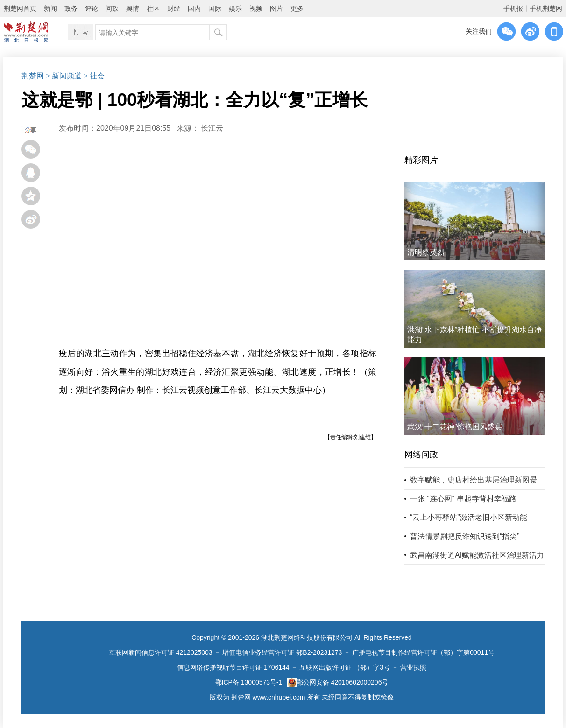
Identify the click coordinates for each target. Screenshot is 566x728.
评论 (92, 8)
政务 (71, 8)
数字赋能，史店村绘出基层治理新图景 (474, 480)
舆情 (133, 8)
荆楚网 (33, 76)
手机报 (513, 8)
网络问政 (421, 455)
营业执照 (413, 667)
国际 (215, 8)
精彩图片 (421, 160)
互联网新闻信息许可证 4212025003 (161, 652)
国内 (194, 8)
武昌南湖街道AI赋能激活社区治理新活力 (477, 555)
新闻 (50, 8)
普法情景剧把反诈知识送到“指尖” (465, 536)
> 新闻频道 (64, 76)
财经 (174, 8)
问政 (112, 8)
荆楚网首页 (20, 8)
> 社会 (94, 76)
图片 (276, 8)
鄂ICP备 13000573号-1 (249, 682)
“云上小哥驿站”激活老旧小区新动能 (469, 517)
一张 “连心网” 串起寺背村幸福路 (463, 499)
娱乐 (235, 8)
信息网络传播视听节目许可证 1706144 (233, 667)
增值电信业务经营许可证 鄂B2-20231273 (282, 652)
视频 (256, 8)
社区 (153, 8)
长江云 (212, 128)
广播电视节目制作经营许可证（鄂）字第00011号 (423, 652)
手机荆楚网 (546, 8)
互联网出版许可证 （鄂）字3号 (345, 667)
